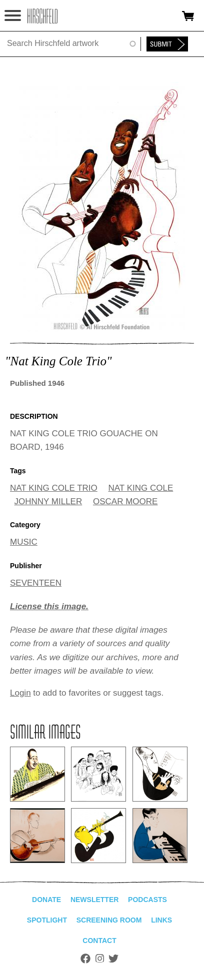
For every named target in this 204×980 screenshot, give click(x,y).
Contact (99, 941)
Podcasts (147, 900)
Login (20, 693)
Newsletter (94, 900)
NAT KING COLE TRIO (54, 488)
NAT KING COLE (141, 488)
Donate (46, 900)
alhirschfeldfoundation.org (42, 16)
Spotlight (47, 920)
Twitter (113, 959)
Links (161, 920)
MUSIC (24, 542)
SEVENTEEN (36, 583)
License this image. (49, 606)
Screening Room (109, 920)
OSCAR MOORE (125, 501)
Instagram (100, 959)
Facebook (85, 959)
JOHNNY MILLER (48, 501)
